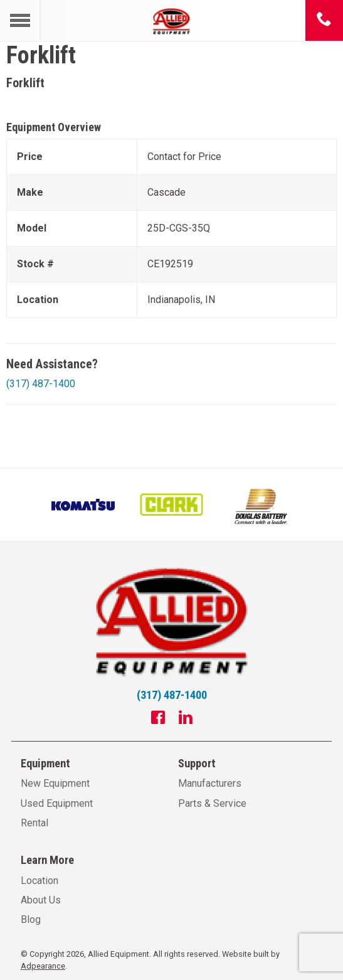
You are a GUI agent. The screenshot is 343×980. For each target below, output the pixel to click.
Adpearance (43, 966)
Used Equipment (57, 803)
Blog (31, 919)
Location (40, 881)
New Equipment (55, 783)
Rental (34, 823)
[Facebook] (158, 719)
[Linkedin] (186, 719)
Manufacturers (210, 783)
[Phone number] (324, 20)
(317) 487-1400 (41, 384)
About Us (41, 900)
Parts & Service (212, 803)
